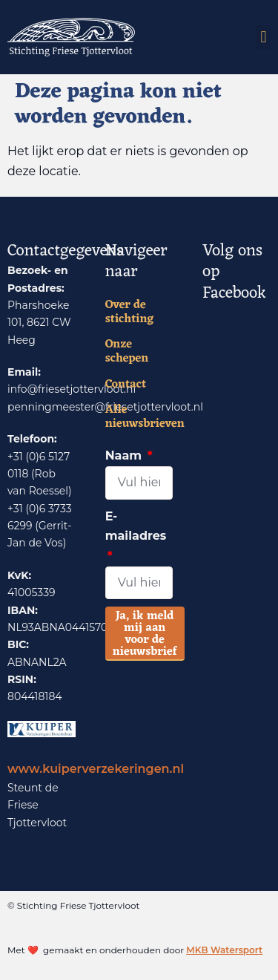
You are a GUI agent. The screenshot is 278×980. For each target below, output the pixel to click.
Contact (126, 385)
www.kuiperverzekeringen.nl (96, 769)
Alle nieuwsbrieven (139, 417)
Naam (125, 455)
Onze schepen (127, 352)
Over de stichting (130, 313)
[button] (264, 37)
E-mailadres (136, 526)
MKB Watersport (224, 950)
